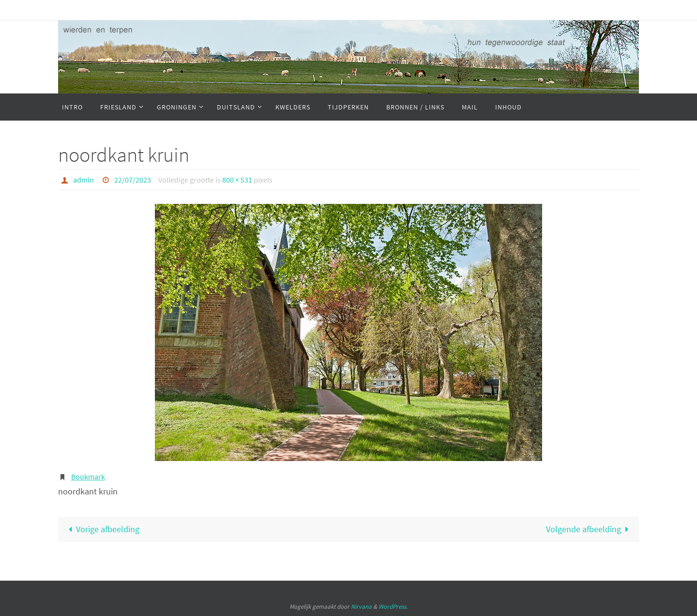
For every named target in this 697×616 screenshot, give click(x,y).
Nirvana (361, 607)
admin (83, 180)
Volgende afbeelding (590, 529)
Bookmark (88, 477)
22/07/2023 (133, 180)
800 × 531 (237, 180)
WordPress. (393, 607)
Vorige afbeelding (102, 529)
